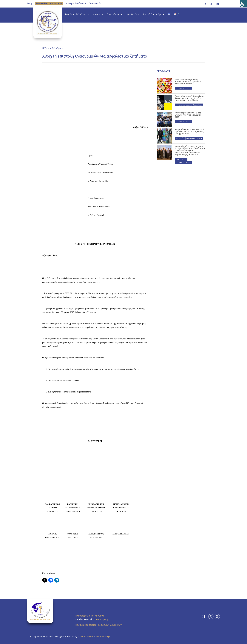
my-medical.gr (103, 637)
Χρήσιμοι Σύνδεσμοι (76, 3)
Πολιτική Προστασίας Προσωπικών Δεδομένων (99, 625)
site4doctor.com (86, 637)
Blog (29, 3)
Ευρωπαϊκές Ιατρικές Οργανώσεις (189, 105)
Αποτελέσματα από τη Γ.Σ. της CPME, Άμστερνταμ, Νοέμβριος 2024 (188, 115)
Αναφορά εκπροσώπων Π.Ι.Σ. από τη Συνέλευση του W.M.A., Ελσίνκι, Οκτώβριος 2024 (189, 132)
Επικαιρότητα (113, 14)
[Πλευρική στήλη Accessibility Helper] (243, 4)
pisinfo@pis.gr (102, 619)
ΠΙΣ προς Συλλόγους (53, 48)
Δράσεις (96, 14)
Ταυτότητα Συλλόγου (76, 14)
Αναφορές (180, 138)
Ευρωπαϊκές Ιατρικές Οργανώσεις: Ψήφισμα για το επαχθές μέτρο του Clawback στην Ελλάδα (189, 98)
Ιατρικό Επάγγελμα (152, 14)
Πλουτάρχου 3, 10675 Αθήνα (90, 616)
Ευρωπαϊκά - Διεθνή (184, 88)
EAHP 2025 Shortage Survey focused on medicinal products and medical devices (188, 82)
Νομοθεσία (131, 14)
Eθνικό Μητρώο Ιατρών (49, 3)
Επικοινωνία (95, 3)
